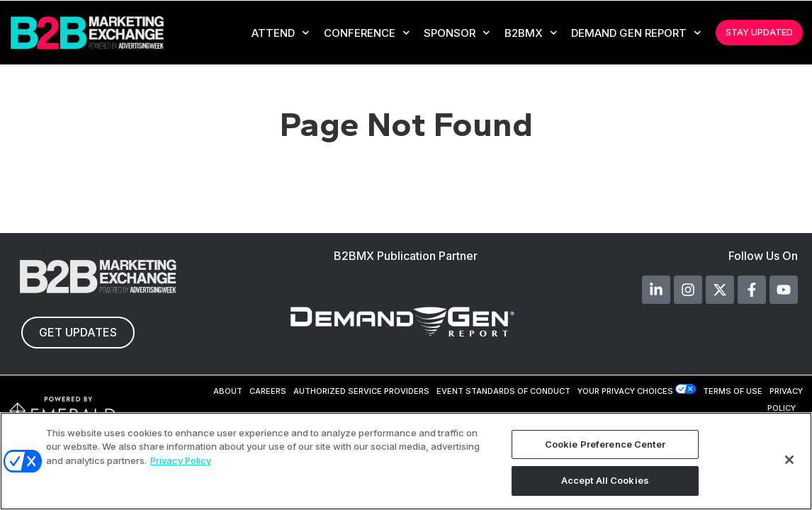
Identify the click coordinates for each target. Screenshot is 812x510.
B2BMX (531, 33)
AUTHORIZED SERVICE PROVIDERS (361, 391)
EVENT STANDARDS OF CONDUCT (503, 391)
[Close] (789, 460)
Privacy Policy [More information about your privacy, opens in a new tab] (181, 460)
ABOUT (228, 391)
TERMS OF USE (733, 391)
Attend (281, 33)
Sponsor (457, 33)
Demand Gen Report (636, 33)
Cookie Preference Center (605, 444)
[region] (406, 461)
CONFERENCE (367, 33)
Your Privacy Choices (625, 391)
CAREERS (268, 391)
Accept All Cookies (605, 480)
